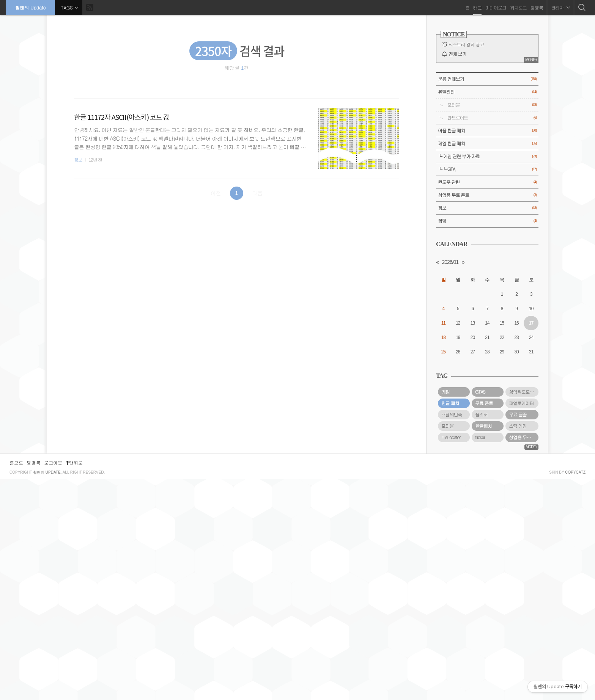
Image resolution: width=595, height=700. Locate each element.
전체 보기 (457, 54)
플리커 (481, 414)
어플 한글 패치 (487, 131)
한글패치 (483, 426)
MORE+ (531, 60)
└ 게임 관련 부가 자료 (487, 156)
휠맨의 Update (30, 7)
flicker (480, 437)
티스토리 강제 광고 (466, 44)
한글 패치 (450, 403)
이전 (216, 193)
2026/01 (450, 262)
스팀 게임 (518, 426)
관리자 (560, 7)
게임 (445, 392)
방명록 (537, 7)
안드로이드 (492, 118)
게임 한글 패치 (487, 144)
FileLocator (451, 437)
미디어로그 (496, 7)
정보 (78, 160)
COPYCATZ (575, 693)
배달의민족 (452, 414)
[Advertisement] (487, 563)
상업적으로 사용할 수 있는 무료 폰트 (524, 392)
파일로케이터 (521, 403)
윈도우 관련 (487, 182)
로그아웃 (53, 684)
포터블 (492, 105)
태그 (477, 7)
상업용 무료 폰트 (487, 195)
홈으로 (16, 684)
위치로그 (518, 7)
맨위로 (74, 684)
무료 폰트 (484, 403)
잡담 (487, 221)
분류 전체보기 (487, 79)
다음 (257, 193)
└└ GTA (487, 169)
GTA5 (480, 392)
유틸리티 (487, 92)
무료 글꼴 (518, 414)
